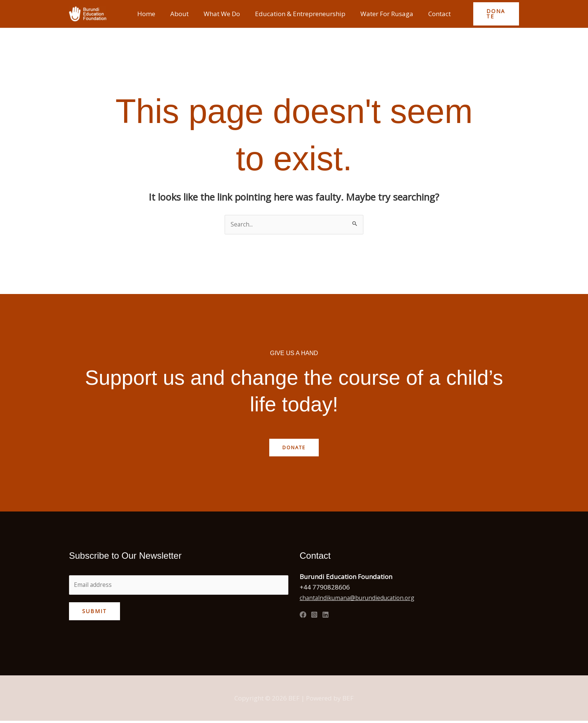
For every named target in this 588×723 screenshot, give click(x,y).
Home (152, 14)
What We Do (223, 14)
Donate (294, 448)
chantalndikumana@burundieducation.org (364, 598)
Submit (94, 613)
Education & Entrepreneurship (299, 14)
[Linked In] (325, 615)
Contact (434, 14)
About (183, 14)
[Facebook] (303, 615)
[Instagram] (314, 615)
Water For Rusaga (383, 14)
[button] (493, 14)
